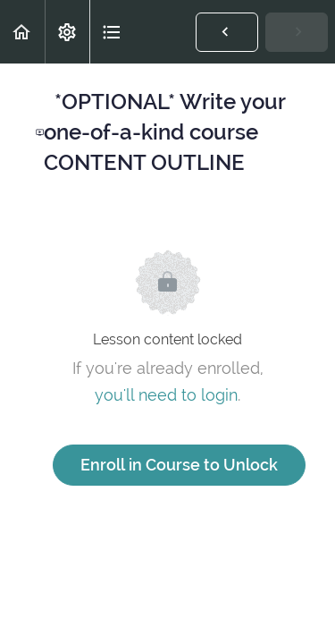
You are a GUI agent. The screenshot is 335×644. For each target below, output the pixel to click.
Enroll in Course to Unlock (179, 465)
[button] (22, 32)
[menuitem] (67, 32)
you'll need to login (166, 395)
